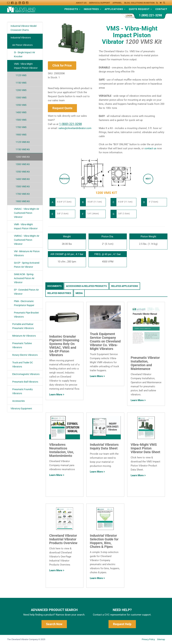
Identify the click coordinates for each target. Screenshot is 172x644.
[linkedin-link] (20, 2)
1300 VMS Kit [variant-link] (23, 164)
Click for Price (62, 65)
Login (129, 16)
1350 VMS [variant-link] (21, 105)
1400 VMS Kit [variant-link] (23, 179)
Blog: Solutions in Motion (141, 3)
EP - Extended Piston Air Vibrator (26, 292)
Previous (65, 179)
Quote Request (140, 9)
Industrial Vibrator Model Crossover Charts (24, 28)
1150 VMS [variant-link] (21, 83)
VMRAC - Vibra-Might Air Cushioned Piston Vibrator (27, 240)
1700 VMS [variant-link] (21, 127)
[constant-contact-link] (9, 2)
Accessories (18, 401)
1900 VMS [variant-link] (21, 135)
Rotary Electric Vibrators (25, 355)
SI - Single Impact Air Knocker (25, 54)
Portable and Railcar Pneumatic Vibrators (23, 326)
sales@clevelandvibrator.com (75, 128)
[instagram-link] (28, 2)
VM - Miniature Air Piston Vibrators (27, 253)
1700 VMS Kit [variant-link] (23, 194)
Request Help (122, 624)
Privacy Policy (148, 639)
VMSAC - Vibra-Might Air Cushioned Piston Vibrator (27, 213)
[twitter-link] (24, 2)
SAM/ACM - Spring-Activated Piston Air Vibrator (24, 278)
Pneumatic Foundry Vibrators (23, 391)
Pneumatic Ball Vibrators (25, 382)
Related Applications (125, 286)
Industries (93, 9)
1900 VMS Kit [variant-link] (23, 201)
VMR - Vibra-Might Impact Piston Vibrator (26, 226)
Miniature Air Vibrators (24, 336)
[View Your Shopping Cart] (161, 2)
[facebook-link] (13, 2)
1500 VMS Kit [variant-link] (23, 186)
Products (72, 9)
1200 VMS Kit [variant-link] (23, 157)
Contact (161, 9)
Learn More (57, 395)
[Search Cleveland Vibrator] (164, 2)
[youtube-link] (17, 2)
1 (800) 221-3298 (150, 15)
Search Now (54, 624)
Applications (115, 9)
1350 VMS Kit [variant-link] (23, 172)
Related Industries (59, 293)
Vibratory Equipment (21, 409)
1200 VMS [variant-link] (21, 90)
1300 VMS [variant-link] (21, 98)
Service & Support (100, 3)
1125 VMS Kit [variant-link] (23, 142)
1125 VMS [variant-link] (21, 75)
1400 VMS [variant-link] (21, 112)
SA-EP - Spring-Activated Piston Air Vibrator (27, 265)
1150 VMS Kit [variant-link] (23, 149)
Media (79, 293)
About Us (81, 3)
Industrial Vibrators (21, 38)
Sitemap (161, 639)
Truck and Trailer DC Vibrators (23, 365)
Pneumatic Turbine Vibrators (22, 345)
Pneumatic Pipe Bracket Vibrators (26, 315)
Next (148, 179)
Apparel (117, 3)
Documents (55, 286)
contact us (150, 148)
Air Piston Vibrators (22, 45)
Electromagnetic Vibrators (26, 374)
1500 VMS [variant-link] (21, 120)
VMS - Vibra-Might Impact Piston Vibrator (26, 66)
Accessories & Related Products (86, 286)
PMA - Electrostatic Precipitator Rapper (24, 303)
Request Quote (62, 108)
